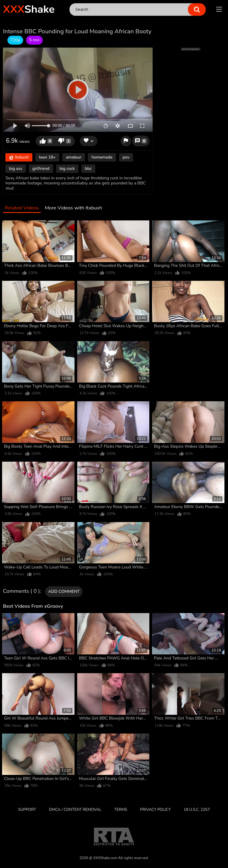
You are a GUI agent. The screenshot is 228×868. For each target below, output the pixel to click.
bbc (88, 169)
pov (126, 157)
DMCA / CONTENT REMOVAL (75, 810)
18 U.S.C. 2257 (197, 810)
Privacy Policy (155, 810)
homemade (102, 157)
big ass (15, 169)
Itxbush (19, 158)
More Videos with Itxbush (73, 208)
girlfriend (41, 169)
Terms (121, 810)
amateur (74, 157)
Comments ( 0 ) (21, 591)
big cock (67, 169)
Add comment (64, 592)
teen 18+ (47, 157)
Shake (29, 9)
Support (27, 810)
